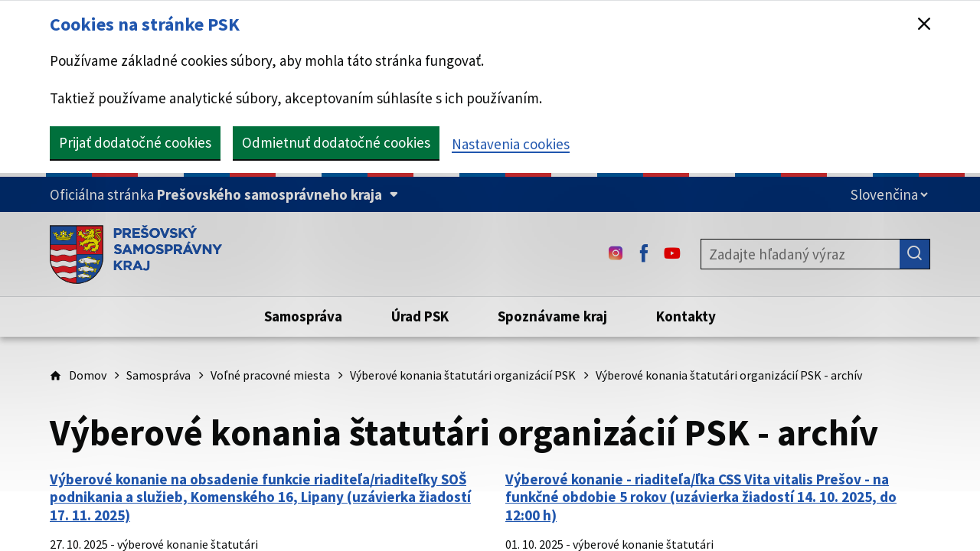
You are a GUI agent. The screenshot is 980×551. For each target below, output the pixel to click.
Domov (88, 375)
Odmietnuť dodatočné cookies (336, 142)
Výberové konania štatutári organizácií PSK (463, 375)
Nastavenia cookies (511, 144)
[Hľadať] (915, 254)
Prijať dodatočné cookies (135, 142)
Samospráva (158, 375)
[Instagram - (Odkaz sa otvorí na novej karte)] (616, 254)
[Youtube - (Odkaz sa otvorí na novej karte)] (672, 254)
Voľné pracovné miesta (270, 375)
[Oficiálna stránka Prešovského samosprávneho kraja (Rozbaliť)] (224, 195)
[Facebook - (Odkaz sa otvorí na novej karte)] (644, 254)
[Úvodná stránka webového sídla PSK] (136, 254)
